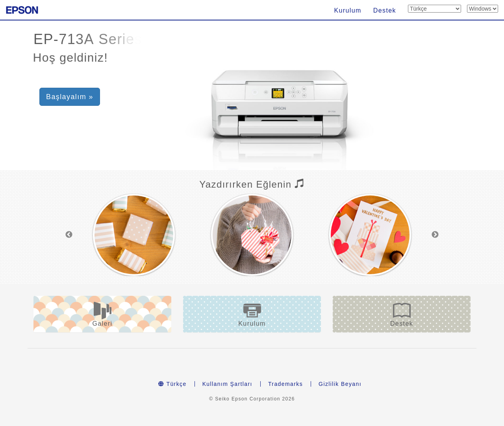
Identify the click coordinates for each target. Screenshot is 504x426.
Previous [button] (69, 235)
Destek (385, 10)
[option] (134, 235)
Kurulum (347, 10)
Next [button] (435, 235)
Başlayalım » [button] (70, 97)
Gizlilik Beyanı (340, 384)
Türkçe (172, 384)
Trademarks (285, 384)
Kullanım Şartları (227, 384)
